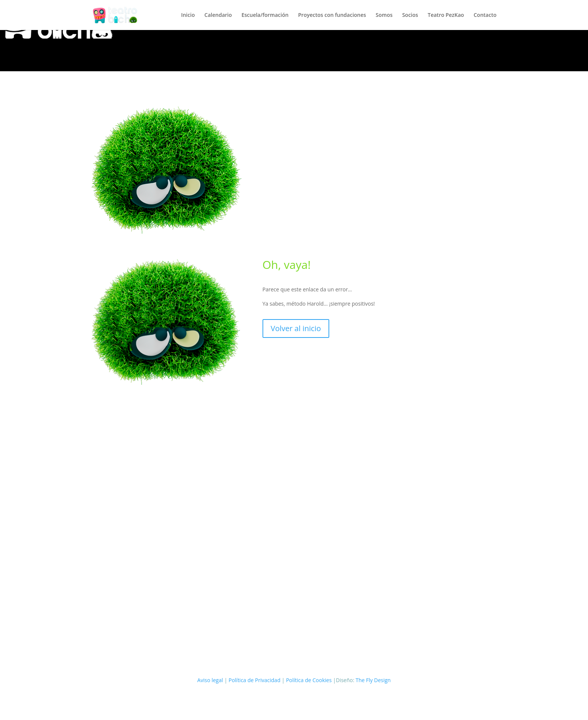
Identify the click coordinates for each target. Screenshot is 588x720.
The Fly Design (373, 680)
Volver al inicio (296, 328)
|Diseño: (344, 680)
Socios (410, 15)
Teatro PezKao (446, 15)
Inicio (188, 15)
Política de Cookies (309, 680)
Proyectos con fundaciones (332, 15)
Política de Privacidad (254, 680)
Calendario (218, 15)
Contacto (485, 15)
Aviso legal (210, 680)
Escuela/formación (265, 15)
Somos (384, 15)
